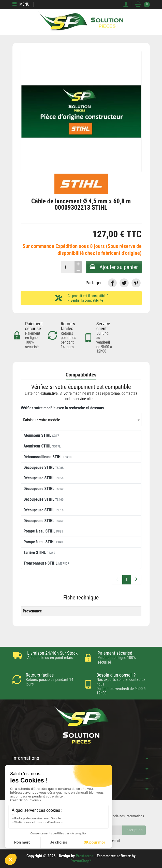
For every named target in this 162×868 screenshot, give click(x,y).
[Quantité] (67, 267)
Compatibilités (81, 375)
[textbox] (81, 420)
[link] (112, 283)
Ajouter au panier (113, 267)
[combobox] (81, 420)
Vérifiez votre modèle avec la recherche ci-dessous (62, 408)
